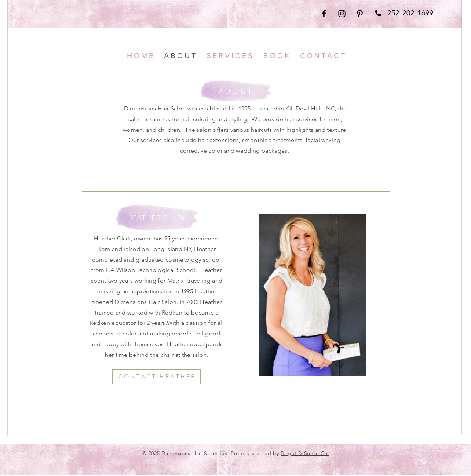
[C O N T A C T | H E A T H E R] (156, 377)
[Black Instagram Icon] (342, 14)
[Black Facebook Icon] (324, 14)
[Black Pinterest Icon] (360, 14)
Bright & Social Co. (305, 453)
